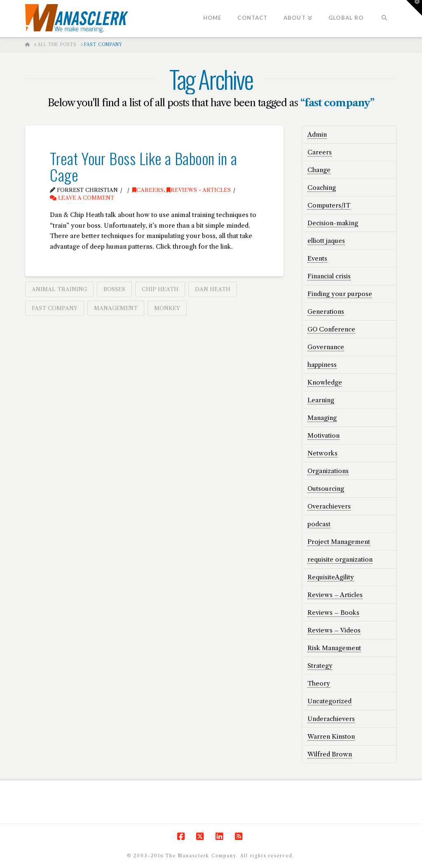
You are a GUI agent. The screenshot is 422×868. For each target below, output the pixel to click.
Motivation (324, 435)
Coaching (322, 188)
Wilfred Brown (330, 754)
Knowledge (325, 382)
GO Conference (331, 329)
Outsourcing (326, 489)
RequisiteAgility (331, 577)
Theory (319, 683)
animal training (59, 289)
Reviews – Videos (334, 630)
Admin (317, 134)
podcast (319, 524)
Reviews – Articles (335, 595)
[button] (414, 8)
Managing (322, 418)
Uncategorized (329, 701)
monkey (167, 308)
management (116, 308)
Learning (321, 400)
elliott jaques (326, 241)
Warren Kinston (331, 736)
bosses (114, 289)
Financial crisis (329, 276)
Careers (148, 190)
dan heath (213, 289)
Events (317, 258)
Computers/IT (329, 205)
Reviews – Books (333, 612)
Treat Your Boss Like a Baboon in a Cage (143, 166)
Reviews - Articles (199, 190)
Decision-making (333, 223)
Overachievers (329, 506)
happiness (322, 365)
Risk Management (334, 648)
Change (319, 170)
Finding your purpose (340, 294)
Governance (326, 347)
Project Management (339, 542)
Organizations (328, 471)
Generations (326, 311)
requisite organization (340, 559)
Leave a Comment (82, 198)
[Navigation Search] (384, 19)
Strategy (320, 666)
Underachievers (331, 719)
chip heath (160, 289)
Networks (322, 453)
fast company (55, 308)
